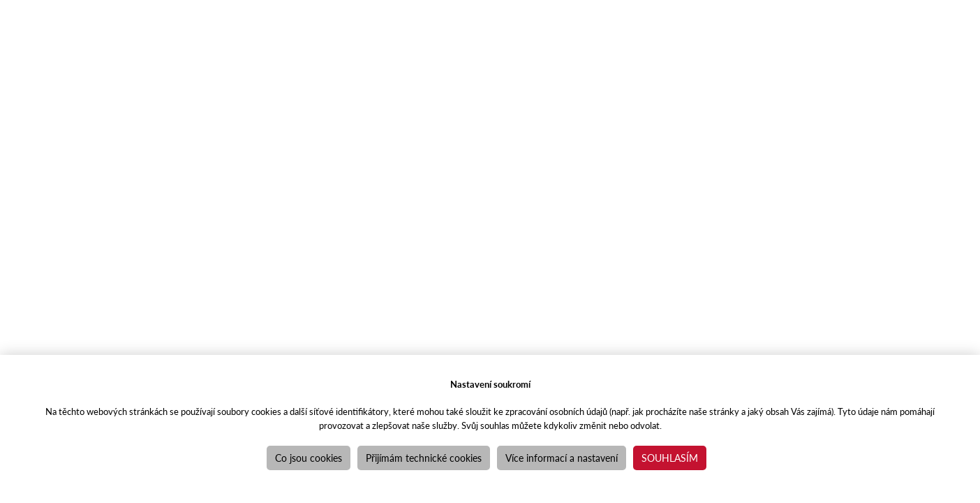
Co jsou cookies (309, 458)
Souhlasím (670, 458)
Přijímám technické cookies (424, 458)
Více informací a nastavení (562, 458)
